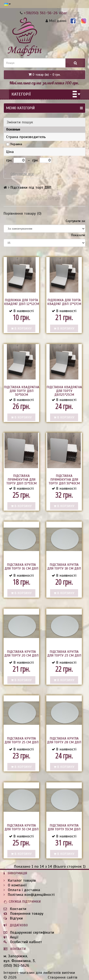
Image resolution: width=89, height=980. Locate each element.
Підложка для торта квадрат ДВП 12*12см (21, 302)
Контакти (15, 909)
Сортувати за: (76, 221)
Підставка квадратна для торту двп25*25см (64, 391)
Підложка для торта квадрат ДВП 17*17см (64, 302)
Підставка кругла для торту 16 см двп (21, 567)
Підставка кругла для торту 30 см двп (21, 827)
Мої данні (56, 21)
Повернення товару (23, 914)
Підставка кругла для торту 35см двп (64, 827)
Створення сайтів (63, 977)
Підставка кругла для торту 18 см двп (64, 567)
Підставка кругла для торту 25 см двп (21, 740)
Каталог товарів (20, 880)
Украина (16, 144)
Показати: (78, 235)
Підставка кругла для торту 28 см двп (64, 740)
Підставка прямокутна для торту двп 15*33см (21, 480)
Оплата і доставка (22, 890)
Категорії (21, 94)
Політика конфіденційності (29, 895)
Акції (11, 937)
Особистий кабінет (23, 942)
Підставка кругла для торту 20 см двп (21, 654)
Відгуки (13, 918)
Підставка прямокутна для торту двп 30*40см (64, 480)
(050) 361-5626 (16, 966)
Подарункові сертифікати (29, 932)
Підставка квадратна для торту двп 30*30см (21, 391)
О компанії (15, 885)
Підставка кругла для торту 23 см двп (64, 654)
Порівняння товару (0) (22, 213)
